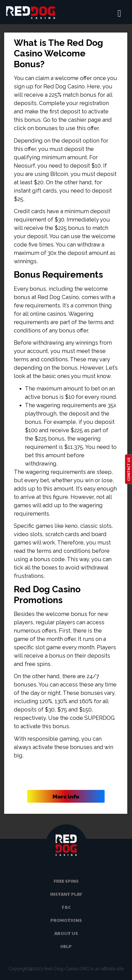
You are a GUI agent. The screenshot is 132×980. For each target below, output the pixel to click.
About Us (66, 933)
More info (66, 796)
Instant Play (66, 894)
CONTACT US (128, 469)
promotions (66, 920)
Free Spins (66, 881)
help (66, 946)
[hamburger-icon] (119, 14)
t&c (66, 907)
